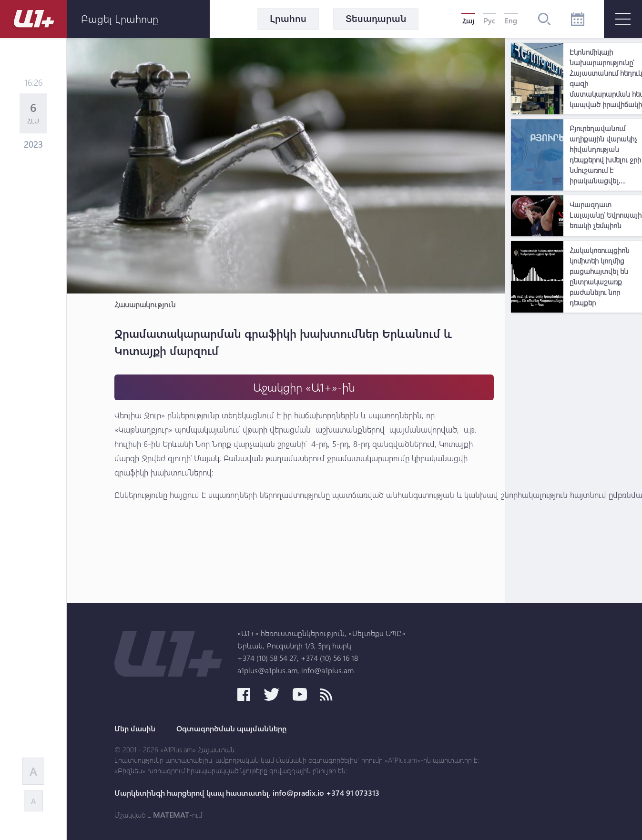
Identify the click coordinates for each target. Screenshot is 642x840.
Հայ (468, 20)
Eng (511, 20)
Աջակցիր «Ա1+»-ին (304, 387)
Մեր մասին (135, 729)
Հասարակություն (145, 304)
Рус (489, 20)
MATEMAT (171, 815)
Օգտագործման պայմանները (231, 729)
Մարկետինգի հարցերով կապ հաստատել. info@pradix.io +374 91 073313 (247, 793)
